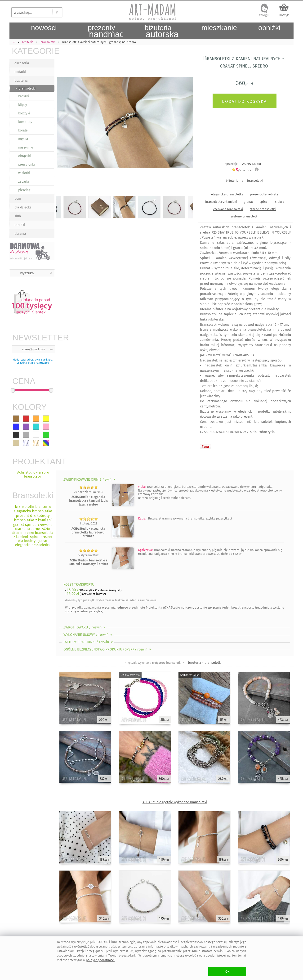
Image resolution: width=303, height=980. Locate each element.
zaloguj (264, 15)
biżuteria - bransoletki (205, 663)
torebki (20, 225)
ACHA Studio (252, 164)
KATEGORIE (33, 51)
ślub (18, 216)
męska (23, 139)
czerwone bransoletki (228, 209)
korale (23, 130)
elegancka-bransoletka (227, 194)
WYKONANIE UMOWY (88, 635)
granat (248, 202)
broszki (24, 96)
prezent (44, 363)
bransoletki (255, 181)
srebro (280, 202)
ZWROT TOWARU (85, 627)
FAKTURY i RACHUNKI (89, 642)
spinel (264, 202)
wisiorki (24, 173)
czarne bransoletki (263, 209)
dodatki (20, 72)
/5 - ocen (243, 170)
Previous (63, 124)
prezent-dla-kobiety (264, 194)
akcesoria (22, 63)
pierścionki (27, 165)
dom (18, 199)
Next (185, 124)
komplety (25, 122)
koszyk (284, 15)
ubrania (20, 234)
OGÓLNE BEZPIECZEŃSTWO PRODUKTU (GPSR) (108, 649)
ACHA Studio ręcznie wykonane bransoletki (175, 802)
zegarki (24, 182)
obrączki (25, 156)
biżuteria (21, 81)
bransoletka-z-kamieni (221, 202)
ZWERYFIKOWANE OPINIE (90, 480)
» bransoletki (26, 88)
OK (227, 972)
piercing (24, 190)
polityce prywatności (100, 960)
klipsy (23, 105)
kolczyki (24, 113)
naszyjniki (26, 147)
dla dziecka (23, 207)
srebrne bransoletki (245, 216)
